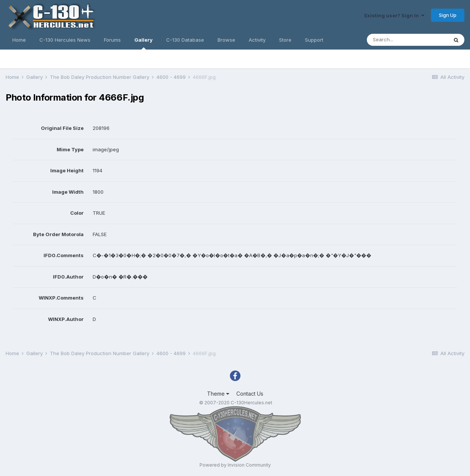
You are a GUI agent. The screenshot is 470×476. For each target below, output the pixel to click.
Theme (218, 394)
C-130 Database (185, 40)
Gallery (143, 43)
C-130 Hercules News (65, 40)
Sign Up (448, 15)
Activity (257, 40)
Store (285, 40)
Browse (226, 40)
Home (19, 40)
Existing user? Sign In (394, 15)
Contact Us (250, 394)
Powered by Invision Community (235, 465)
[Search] (407, 40)
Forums (112, 40)
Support (314, 40)
